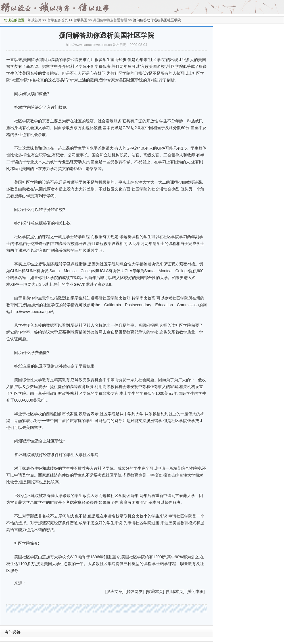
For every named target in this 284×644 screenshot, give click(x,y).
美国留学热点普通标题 (110, 20)
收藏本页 (155, 591)
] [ (125, 591)
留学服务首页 (58, 20)
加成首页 (35, 20)
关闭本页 (196, 591)
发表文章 (114, 591)
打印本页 (175, 591)
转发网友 (135, 591)
